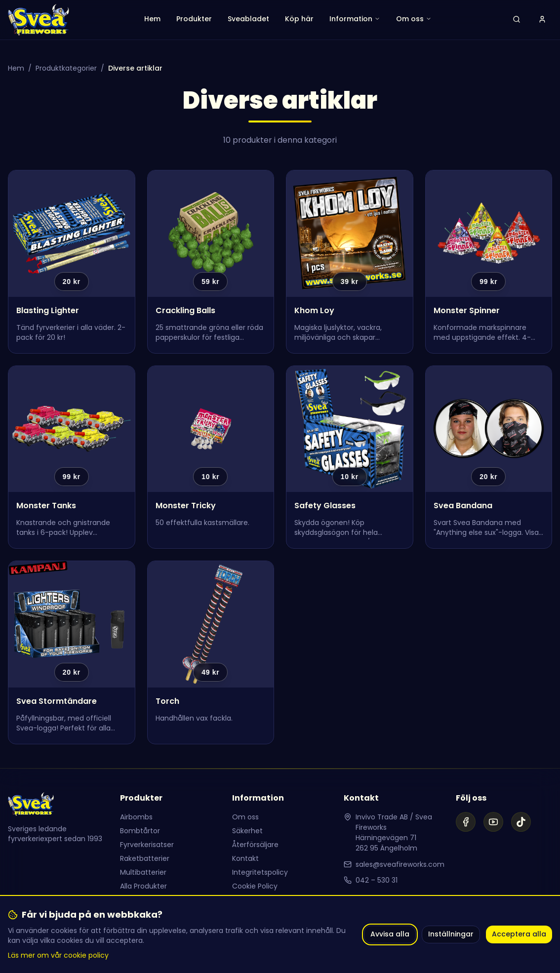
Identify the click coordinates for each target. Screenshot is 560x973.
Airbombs (136, 817)
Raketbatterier (145, 858)
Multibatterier (143, 872)
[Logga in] (542, 20)
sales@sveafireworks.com (400, 864)
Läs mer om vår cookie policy (58, 955)
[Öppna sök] (517, 20)
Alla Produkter (143, 886)
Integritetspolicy (260, 872)
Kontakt (245, 858)
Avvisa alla (390, 934)
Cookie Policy (255, 886)
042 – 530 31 (377, 880)
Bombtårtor (140, 831)
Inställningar (451, 934)
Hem (16, 68)
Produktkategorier (66, 68)
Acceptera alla (519, 934)
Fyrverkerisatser (147, 845)
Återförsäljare (255, 845)
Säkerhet (247, 831)
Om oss (245, 817)
